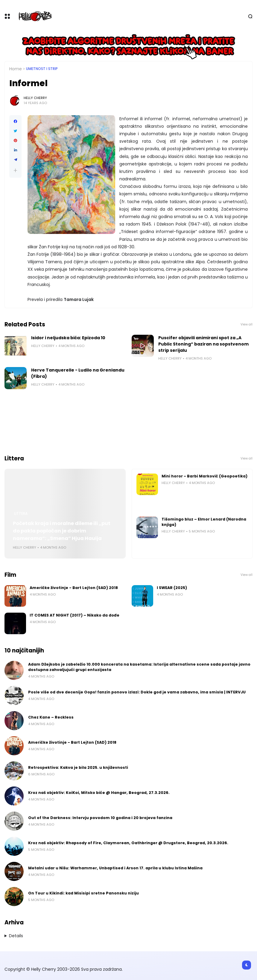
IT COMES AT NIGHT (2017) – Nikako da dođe (74, 615)
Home (16, 69)
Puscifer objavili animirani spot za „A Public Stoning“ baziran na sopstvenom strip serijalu (203, 344)
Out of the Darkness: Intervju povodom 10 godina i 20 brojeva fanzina (100, 818)
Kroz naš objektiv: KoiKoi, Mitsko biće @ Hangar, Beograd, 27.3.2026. (99, 793)
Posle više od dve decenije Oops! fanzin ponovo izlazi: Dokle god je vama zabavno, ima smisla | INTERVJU (137, 692)
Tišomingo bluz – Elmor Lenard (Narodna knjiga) (204, 522)
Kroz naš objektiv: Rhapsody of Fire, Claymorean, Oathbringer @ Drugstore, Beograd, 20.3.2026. (128, 843)
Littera (21, 514)
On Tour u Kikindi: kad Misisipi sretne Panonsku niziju (83, 893)
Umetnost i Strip (42, 69)
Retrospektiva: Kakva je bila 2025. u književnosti (78, 767)
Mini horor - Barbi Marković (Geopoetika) (204, 476)
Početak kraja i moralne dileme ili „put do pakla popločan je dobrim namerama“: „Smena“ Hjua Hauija (62, 531)
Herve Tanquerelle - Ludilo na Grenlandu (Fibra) (78, 373)
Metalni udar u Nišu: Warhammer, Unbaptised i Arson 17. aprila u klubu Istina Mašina (115, 868)
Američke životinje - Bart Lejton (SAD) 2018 (74, 588)
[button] (15, 170)
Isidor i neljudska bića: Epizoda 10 (68, 338)
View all (247, 324)
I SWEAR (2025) (172, 588)
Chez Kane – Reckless (51, 717)
